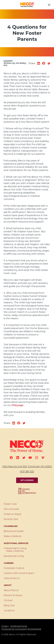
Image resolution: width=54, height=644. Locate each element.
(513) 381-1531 (27, 472)
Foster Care (10, 504)
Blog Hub (9, 606)
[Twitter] (24, 458)
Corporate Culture (14, 568)
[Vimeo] (43, 458)
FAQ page (17, 405)
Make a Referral (13, 536)
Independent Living (15, 548)
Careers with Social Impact (19, 573)
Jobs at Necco (12, 578)
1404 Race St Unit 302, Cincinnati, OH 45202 (27, 467)
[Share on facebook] (44, 63)
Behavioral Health (14, 531)
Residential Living (14, 556)
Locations (9, 611)
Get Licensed (27, 480)
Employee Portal (19, 626)
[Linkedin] (18, 458)
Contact (8, 601)
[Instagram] (37, 458)
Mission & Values (13, 596)
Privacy (5, 626)
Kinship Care (11, 519)
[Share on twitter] (49, 63)
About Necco (11, 590)
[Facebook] (11, 458)
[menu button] (49, 5)
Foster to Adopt (13, 514)
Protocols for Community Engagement (21, 629)
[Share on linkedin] (38, 63)
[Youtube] (30, 458)
